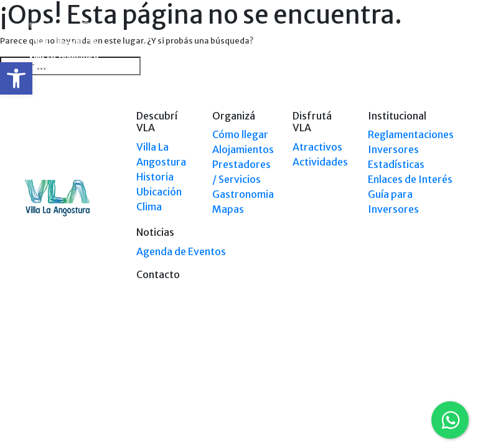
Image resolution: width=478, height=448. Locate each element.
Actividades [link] (320, 162)
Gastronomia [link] (243, 194)
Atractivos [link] (317, 147)
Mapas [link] (228, 209)
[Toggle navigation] (446, 42)
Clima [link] (149, 207)
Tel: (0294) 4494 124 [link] (419, 375)
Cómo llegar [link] (240, 134)
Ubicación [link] (159, 192)
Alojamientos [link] (243, 149)
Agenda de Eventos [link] (181, 251)
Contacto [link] (158, 274)
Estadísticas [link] (396, 164)
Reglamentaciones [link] (411, 134)
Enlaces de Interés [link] (410, 179)
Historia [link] (155, 177)
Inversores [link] (393, 149)
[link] (16, 78)
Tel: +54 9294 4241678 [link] (415, 387)
